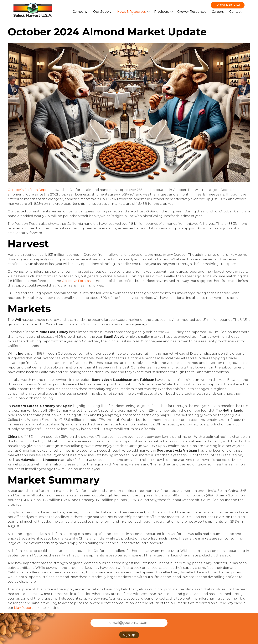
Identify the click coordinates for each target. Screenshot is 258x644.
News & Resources (131, 12)
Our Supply (102, 12)
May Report (23, 608)
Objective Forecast (77, 281)
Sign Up (129, 635)
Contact (235, 12)
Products (161, 12)
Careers (218, 12)
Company (80, 12)
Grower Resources (192, 12)
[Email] (129, 623)
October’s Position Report (29, 190)
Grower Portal (228, 5)
